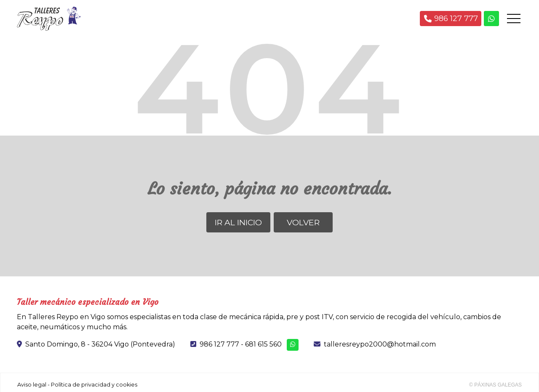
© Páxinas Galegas (495, 385)
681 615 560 (263, 344)
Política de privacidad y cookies (94, 385)
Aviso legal (32, 385)
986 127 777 (219, 344)
